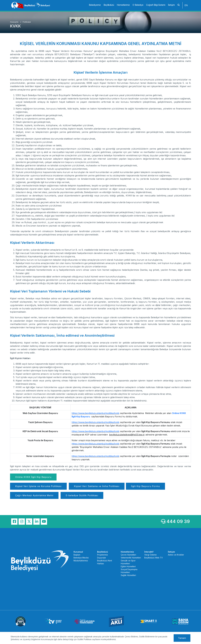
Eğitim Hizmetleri (128, 566)
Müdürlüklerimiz (81, 561)
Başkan (77, 555)
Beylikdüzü (109, 5)
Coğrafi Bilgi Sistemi (156, 5)
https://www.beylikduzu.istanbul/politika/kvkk (95, 413)
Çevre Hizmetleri (128, 555)
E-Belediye (138, 5)
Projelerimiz (103, 555)
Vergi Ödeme (150, 555)
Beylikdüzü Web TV (154, 558)
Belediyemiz (95, 5)
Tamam (182, 638)
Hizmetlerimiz (123, 5)
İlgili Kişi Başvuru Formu (145, 486)
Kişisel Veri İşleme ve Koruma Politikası (38, 486)
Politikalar (27, 22)
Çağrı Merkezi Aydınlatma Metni (34, 495)
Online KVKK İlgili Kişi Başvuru (33, 477)
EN (186, 5)
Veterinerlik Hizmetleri (131, 558)
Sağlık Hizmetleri (128, 575)
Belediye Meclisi (81, 558)
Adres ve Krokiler (176, 555)
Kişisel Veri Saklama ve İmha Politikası (97, 486)
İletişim (171, 5)
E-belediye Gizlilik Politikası (82, 495)
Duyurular (102, 558)
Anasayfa (14, 22)
